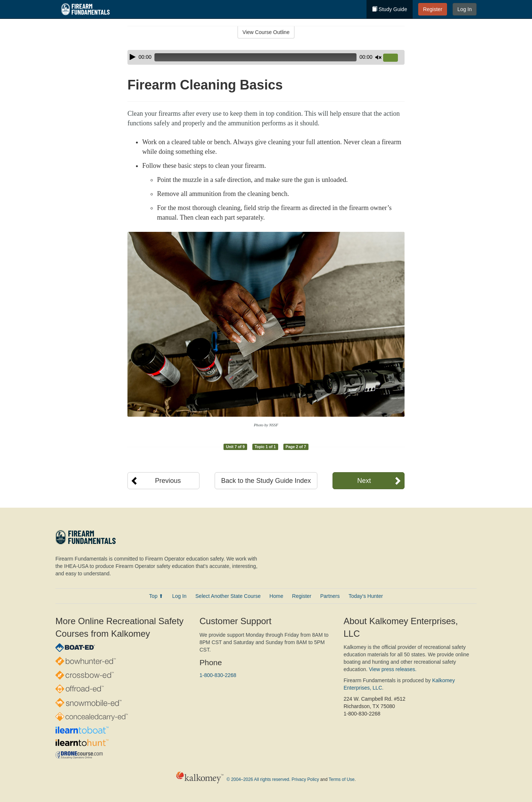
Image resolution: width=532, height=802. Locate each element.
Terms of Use (342, 780)
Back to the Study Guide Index (266, 481)
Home (276, 596)
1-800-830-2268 (218, 675)
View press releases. (393, 669)
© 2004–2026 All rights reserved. (258, 780)
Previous (168, 481)
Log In (465, 9)
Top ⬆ (156, 596)
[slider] (255, 57)
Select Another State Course (228, 596)
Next (364, 481)
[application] (266, 57)
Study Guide (390, 9)
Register (433, 9)
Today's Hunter (366, 596)
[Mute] (378, 57)
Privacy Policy (305, 780)
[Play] (133, 57)
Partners (330, 596)
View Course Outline (266, 32)
